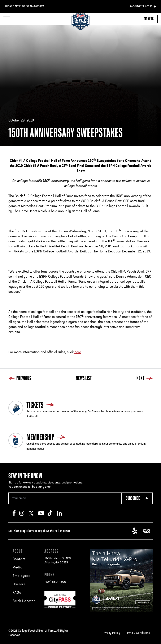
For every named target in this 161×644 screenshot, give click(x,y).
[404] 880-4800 (55, 582)
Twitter (33, 513)
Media (18, 568)
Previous (20, 379)
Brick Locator (24, 601)
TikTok (52, 513)
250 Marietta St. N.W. (58, 561)
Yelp (137, 531)
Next (145, 379)
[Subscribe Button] (137, 498)
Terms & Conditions (138, 633)
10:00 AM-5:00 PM (25, 7)
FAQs (17, 593)
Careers (19, 584)
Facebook (16, 513)
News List (84, 379)
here (78, 352)
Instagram (24, 513)
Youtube (43, 513)
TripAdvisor (148, 531)
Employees (22, 576)
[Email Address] (65, 498)
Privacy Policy (111, 633)
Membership (40, 437)
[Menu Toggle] (7, 19)
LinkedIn (62, 513)
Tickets (149, 19)
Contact (19, 559)
